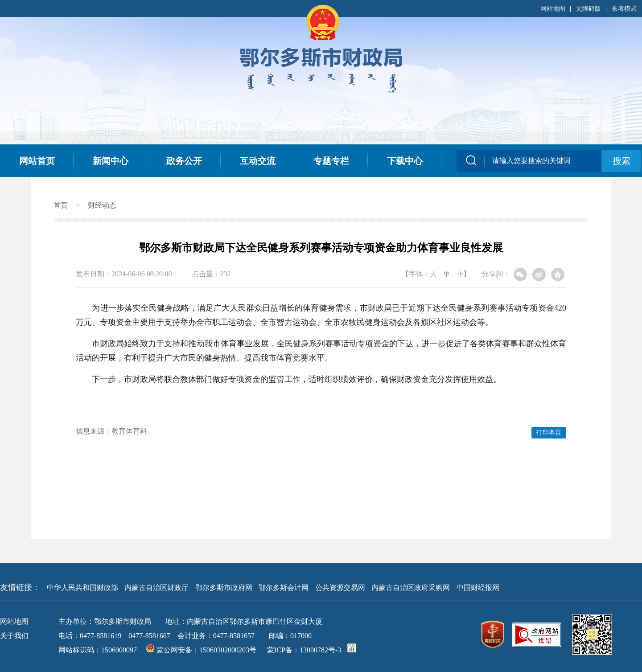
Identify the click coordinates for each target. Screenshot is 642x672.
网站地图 (553, 9)
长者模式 (624, 9)
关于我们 (14, 636)
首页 (61, 205)
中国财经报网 (478, 588)
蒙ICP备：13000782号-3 (304, 650)
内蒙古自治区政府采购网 (411, 588)
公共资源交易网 (340, 588)
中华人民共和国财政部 (82, 588)
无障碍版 (588, 9)
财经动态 (102, 205)
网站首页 (37, 161)
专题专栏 (331, 161)
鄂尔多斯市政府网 (224, 588)
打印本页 (549, 432)
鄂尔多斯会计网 (284, 588)
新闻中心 (111, 161)
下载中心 (405, 161)
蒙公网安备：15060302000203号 (202, 650)
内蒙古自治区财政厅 (156, 588)
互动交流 (258, 161)
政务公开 (184, 161)
